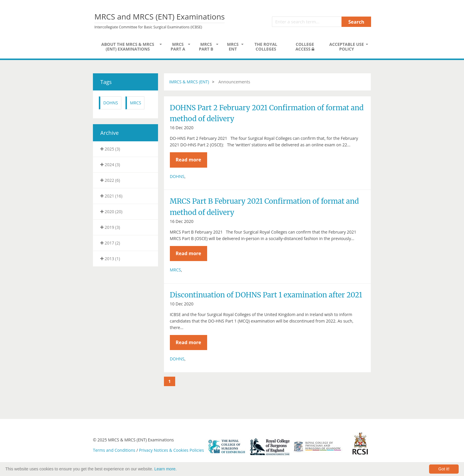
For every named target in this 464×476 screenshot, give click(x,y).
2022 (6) (110, 180)
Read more (188, 160)
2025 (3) (110, 149)
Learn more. (166, 469)
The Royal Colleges (266, 47)
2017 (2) (110, 243)
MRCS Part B (206, 47)
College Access (305, 47)
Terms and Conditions (114, 450)
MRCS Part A (178, 47)
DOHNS (111, 103)
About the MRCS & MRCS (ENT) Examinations (128, 47)
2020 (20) (111, 212)
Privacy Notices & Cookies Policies (171, 450)
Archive (109, 133)
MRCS (136, 103)
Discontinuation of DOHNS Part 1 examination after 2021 (266, 295)
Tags (106, 82)
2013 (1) (110, 259)
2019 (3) (110, 227)
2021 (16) (111, 196)
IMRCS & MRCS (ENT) (189, 82)
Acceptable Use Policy (347, 47)
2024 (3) (110, 165)
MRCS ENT (233, 47)
